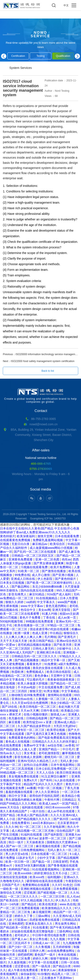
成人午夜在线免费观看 (23, 970)
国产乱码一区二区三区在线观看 (35, 552)
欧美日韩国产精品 (42, 641)
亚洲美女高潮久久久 (39, 924)
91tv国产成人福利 (59, 594)
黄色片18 (72, 784)
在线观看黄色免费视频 (16, 540)
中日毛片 (68, 749)
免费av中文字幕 (35, 745)
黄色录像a (42, 676)
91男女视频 (52, 691)
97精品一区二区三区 (61, 625)
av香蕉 (70, 745)
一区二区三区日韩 (53, 896)
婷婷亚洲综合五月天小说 (51, 873)
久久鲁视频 (43, 947)
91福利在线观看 (32, 834)
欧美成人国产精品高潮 (33, 815)
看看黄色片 (35, 664)
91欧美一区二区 (29, 571)
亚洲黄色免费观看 (21, 559)
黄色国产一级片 (45, 955)
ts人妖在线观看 (65, 780)
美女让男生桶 (39, 939)
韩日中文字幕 (18, 796)
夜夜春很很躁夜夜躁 (61, 680)
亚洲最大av (73, 834)
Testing (41, 56)
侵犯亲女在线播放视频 (16, 668)
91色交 (68, 885)
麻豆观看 (15, 722)
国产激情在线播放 (54, 571)
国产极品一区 (42, 862)
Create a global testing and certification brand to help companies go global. (41, 396)
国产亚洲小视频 (63, 575)
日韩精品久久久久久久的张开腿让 (55, 742)
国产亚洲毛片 (67, 637)
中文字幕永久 (46, 602)
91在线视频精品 (47, 598)
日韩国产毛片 (11, 885)
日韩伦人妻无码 (44, 649)
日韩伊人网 (38, 951)
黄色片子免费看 (30, 618)
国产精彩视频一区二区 (53, 893)
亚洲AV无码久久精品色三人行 (38, 761)
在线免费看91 (21, 823)
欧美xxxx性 (38, 877)
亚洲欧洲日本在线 (49, 652)
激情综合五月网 (11, 893)
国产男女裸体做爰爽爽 (49, 563)
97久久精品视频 (32, 900)
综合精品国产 (66, 831)
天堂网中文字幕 (62, 676)
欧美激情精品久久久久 (57, 908)
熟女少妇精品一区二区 (66, 703)
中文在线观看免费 (51, 687)
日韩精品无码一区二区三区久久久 (35, 656)
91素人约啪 (50, 614)
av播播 (31, 788)
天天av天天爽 (30, 711)
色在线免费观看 (11, 745)
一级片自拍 (38, 811)
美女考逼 (30, 753)
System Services (21, 68)
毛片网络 (50, 637)
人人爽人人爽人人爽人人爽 (24, 637)
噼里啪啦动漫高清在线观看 (45, 881)
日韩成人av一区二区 (47, 943)
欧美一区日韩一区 (18, 862)
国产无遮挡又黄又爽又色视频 (47, 734)
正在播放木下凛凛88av (57, 978)
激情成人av (58, 714)
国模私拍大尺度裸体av (62, 842)
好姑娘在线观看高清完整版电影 (33, 931)
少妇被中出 (64, 649)
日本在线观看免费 (67, 536)
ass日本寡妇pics (44, 823)
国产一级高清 (42, 966)
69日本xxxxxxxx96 (58, 807)
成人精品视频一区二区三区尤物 (33, 831)
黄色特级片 (8, 536)
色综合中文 (29, 610)
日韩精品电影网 (37, 718)
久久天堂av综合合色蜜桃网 (30, 703)
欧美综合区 (58, 544)
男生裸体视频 (10, 606)
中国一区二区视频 (50, 788)
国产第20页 (61, 819)
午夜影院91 (73, 881)
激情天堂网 (45, 536)
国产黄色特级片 (66, 579)
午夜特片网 (52, 800)
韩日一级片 (16, 842)
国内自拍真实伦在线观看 (38, 590)
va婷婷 (31, 602)
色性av (66, 559)
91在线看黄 (40, 927)
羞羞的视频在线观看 (19, 792)
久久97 (57, 885)
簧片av (33, 838)
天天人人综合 (46, 773)
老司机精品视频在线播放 (35, 645)
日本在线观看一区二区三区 (49, 854)
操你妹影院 (28, 974)
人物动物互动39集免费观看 (27, 695)
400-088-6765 (41, 464)
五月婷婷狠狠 (62, 947)
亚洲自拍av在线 (23, 699)
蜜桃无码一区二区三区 (60, 757)
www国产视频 (67, 602)
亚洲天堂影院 (62, 610)
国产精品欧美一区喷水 (16, 927)
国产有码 (46, 780)
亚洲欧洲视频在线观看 (36, 889)
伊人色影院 (45, 579)
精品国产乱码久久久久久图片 (44, 784)
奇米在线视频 (67, 955)
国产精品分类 (62, 966)
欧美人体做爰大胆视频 (33, 683)
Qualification (63, 56)
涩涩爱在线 (22, 966)
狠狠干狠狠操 (60, 958)
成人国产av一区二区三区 (17, 846)
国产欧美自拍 (10, 900)
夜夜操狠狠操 (68, 970)
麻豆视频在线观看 (48, 846)
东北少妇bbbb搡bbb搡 (48, 587)
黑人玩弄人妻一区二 (25, 978)
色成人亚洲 (40, 633)
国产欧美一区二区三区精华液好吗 (50, 583)
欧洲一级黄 (22, 633)
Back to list (48, 371)
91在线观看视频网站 (46, 869)
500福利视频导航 (12, 621)
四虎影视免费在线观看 (45, 920)
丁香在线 (49, 618)
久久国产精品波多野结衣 (35, 726)
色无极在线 (16, 718)
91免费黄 (51, 664)
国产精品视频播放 (27, 660)
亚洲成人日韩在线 (23, 579)
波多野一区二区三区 (53, 838)
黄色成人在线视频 (18, 742)
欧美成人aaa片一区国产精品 (59, 804)
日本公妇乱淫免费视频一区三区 (57, 769)
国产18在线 (10, 707)
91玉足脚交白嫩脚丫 (55, 776)
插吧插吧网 (25, 955)
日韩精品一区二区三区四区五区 (33, 556)
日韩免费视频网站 (33, 850)
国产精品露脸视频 (14, 838)
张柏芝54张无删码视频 (30, 865)
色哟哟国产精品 (19, 869)
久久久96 (12, 827)
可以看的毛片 (36, 680)
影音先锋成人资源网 (29, 757)
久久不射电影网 (55, 827)
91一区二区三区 (31, 827)
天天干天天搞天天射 (14, 641)
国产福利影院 (54, 834)
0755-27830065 (41, 469)
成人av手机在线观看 (61, 811)
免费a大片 (31, 780)
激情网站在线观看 (60, 695)
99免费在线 (22, 575)
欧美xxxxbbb (23, 873)
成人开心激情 (41, 575)
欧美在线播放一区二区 (30, 625)
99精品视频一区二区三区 (17, 773)
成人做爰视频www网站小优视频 (51, 548)
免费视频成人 (36, 672)
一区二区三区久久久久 (23, 896)
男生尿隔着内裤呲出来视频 (24, 800)
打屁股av (21, 920)
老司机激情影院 (49, 753)
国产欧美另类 (63, 645)
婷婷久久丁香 (24, 916)
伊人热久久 (63, 900)
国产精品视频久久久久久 (35, 819)
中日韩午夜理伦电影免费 (49, 935)
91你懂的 (44, 974)
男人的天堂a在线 (17, 854)
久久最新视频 (17, 962)
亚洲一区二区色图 (48, 559)
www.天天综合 (10, 807)
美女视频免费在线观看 (24, 776)
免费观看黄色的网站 (22, 738)
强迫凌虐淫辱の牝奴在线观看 (50, 629)
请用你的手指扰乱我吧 (45, 796)
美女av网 (44, 610)
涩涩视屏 (30, 893)
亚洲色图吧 (16, 924)
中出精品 (56, 633)
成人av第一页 (67, 618)
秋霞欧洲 (18, 672)
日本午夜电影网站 (63, 765)
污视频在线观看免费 (35, 567)
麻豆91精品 (37, 594)
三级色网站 (64, 931)
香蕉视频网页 (10, 974)
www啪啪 (6, 730)
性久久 (49, 900)
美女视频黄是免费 (13, 788)
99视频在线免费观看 (40, 621)
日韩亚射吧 (60, 862)
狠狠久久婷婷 (15, 602)
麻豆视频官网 (42, 912)
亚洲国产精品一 (50, 749)
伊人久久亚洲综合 (48, 792)
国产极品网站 (21, 587)
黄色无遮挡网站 (57, 606)
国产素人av (20, 939)
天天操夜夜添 (36, 842)
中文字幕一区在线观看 (44, 962)
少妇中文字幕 (46, 858)
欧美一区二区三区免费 (16, 958)
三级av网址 (43, 916)
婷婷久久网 (41, 958)
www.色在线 (67, 904)
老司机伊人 (22, 935)
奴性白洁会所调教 (36, 765)
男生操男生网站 (66, 924)
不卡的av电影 (27, 687)
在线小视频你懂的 (36, 714)
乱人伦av (73, 896)
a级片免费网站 (69, 664)
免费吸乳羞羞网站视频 (48, 540)
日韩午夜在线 (50, 711)
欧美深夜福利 (26, 536)
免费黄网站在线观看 (36, 885)
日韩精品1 (69, 800)
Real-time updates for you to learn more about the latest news (41, 45)
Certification (18, 56)
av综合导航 (56, 745)
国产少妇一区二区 (21, 947)
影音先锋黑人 (18, 594)
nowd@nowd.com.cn (43, 424)
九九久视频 (58, 939)
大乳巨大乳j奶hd (65, 726)
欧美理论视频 (56, 730)
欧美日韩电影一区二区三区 (38, 707)
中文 (66, 5)
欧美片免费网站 (61, 567)
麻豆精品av (40, 544)
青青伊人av (48, 970)
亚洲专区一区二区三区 (30, 730)
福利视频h (55, 877)
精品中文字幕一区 (54, 660)
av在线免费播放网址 (61, 951)
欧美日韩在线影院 (59, 672)
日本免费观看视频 (66, 889)
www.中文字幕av (32, 606)
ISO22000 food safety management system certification (43, 361)
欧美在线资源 (48, 904)
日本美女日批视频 (13, 583)
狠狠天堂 (36, 691)
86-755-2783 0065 (43, 419)
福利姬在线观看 (33, 807)
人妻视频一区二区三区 (51, 699)
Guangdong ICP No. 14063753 (48, 519)
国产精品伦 (29, 904)
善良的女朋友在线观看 (48, 668)
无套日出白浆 (21, 544)
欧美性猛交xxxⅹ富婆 (38, 722)
